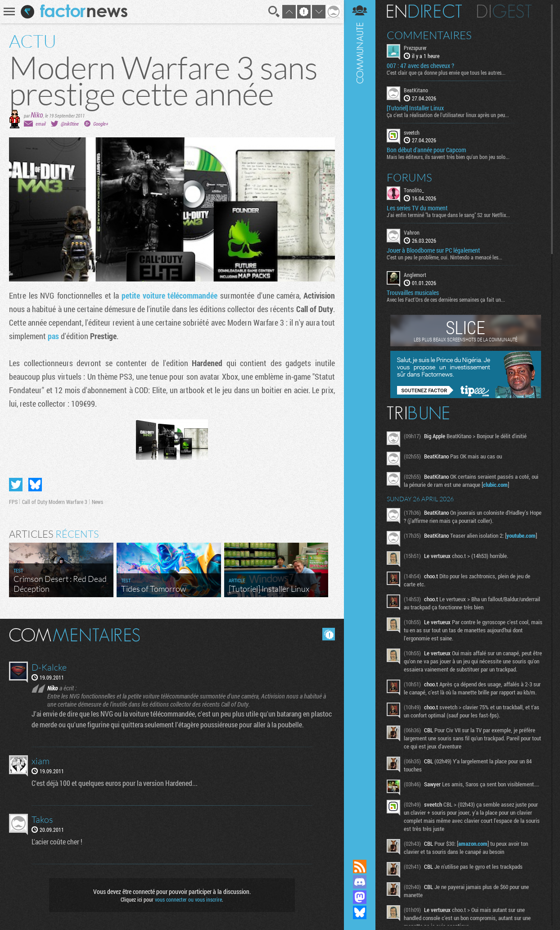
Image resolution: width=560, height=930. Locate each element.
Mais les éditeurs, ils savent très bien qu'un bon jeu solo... (448, 157)
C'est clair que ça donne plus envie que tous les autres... (446, 73)
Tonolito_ (414, 190)
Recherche (274, 12)
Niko (37, 115)
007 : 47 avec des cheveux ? (420, 66)
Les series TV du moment (417, 208)
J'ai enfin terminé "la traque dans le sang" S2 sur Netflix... (448, 215)
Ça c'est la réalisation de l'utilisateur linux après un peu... (448, 115)
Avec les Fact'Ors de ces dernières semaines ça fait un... (446, 299)
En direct (424, 11)
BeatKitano (416, 90)
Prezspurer (415, 48)
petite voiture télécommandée (169, 295)
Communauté (360, 421)
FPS (13, 502)
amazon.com (473, 844)
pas (53, 336)
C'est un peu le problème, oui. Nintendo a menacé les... (445, 257)
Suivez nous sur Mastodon (360, 897)
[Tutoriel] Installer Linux (415, 108)
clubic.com (495, 485)
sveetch (412, 132)
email (41, 124)
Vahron (412, 232)
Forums (409, 177)
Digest (504, 11)
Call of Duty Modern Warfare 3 (55, 502)
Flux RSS (360, 866)
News (97, 502)
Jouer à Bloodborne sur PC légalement (433, 250)
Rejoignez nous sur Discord (360, 882)
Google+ (101, 124)
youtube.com (521, 535)
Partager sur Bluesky (35, 485)
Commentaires (429, 35)
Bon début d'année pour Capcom (426, 150)
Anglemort (415, 275)
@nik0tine (70, 124)
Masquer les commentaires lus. (329, 634)
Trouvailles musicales (413, 293)
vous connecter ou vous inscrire (188, 899)
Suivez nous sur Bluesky (360, 912)
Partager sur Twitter (16, 485)
